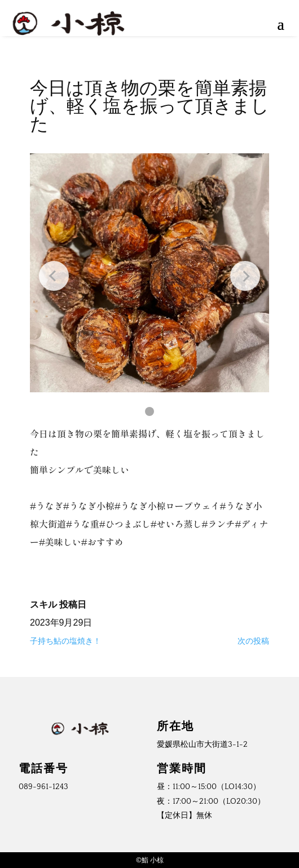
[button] (149, 411)
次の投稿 (253, 641)
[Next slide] (245, 276)
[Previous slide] (54, 276)
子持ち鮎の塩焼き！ (65, 641)
